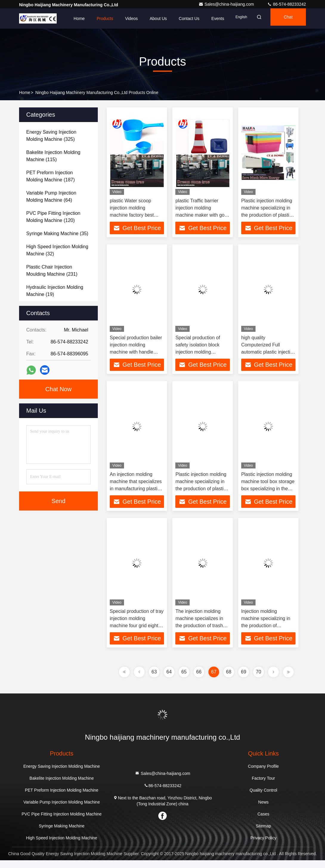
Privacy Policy (263, 846)
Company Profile (264, 774)
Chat (284, 18)
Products (88, 18)
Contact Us (172, 18)
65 (184, 680)
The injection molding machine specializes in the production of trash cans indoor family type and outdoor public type (200, 631)
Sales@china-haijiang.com (227, 4)
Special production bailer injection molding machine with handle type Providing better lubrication (136, 354)
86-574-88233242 (287, 4)
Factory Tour (264, 786)
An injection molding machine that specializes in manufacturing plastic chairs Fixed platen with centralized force (136, 492)
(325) (51, 136)
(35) (57, 233)
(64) (51, 196)
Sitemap (263, 834)
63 (154, 680)
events (201, 18)
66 (199, 680)
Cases (264, 822)
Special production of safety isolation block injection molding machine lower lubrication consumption (202, 354)
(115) (53, 156)
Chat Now (58, 389)
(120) (53, 217)
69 (244, 680)
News (263, 810)
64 (169, 680)
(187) (51, 176)
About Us (142, 18)
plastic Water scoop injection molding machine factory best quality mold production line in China (134, 215)
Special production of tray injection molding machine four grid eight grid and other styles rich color (137, 631)
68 (229, 680)
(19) (55, 291)
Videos (115, 18)
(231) (52, 270)
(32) (57, 250)
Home (62, 18)
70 (259, 680)
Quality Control (263, 798)
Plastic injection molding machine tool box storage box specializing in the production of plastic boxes (268, 492)
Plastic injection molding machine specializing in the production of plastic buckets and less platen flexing (201, 492)
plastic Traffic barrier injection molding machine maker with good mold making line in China (202, 215)
